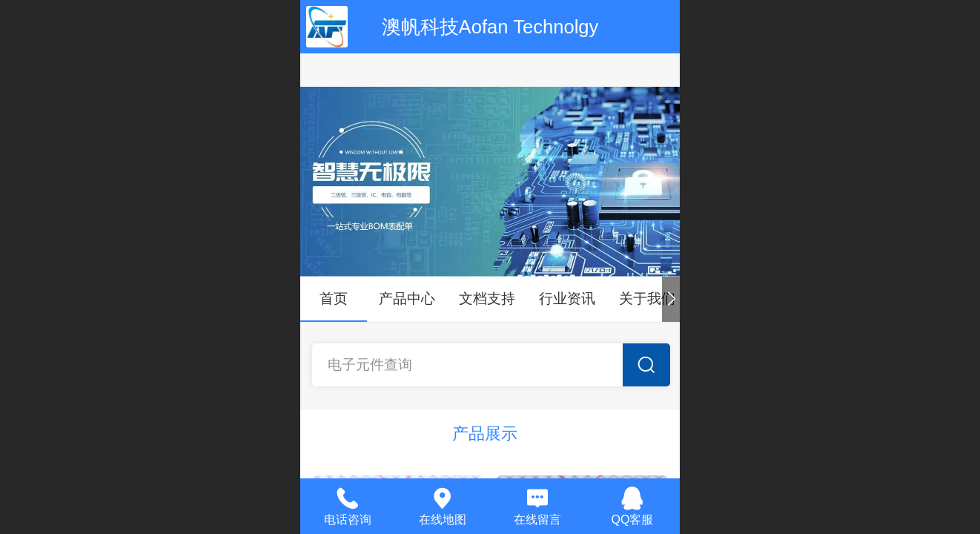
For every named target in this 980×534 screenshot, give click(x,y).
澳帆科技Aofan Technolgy (490, 27)
